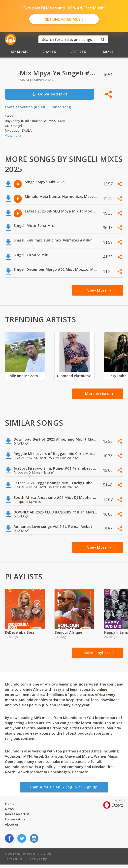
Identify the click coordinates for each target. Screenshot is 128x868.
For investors (15, 819)
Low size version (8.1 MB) (26, 107)
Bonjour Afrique (68, 632)
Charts (49, 52)
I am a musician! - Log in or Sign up (64, 787)
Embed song (60, 107)
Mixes (108, 52)
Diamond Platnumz (74, 376)
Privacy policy (38, 859)
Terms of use (14, 859)
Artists (79, 52)
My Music (20, 52)
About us (12, 824)
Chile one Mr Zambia (25, 376)
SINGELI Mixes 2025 (36, 80)
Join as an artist (17, 814)
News (9, 809)
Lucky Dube (116, 376)
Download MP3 (49, 94)
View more (13, 135)
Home (10, 804)
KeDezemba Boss (20, 632)
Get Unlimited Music (64, 19)
